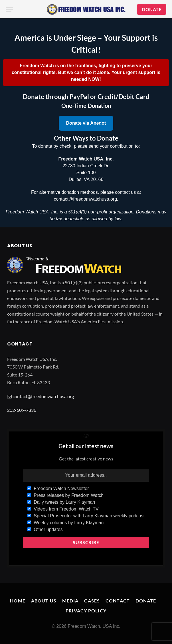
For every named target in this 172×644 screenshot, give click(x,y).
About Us (44, 601)
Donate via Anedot (86, 123)
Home (18, 601)
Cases (92, 601)
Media (70, 601)
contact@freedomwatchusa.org (85, 199)
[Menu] (9, 10)
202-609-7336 (22, 410)
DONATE (152, 9)
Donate (146, 601)
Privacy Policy (86, 611)
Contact (118, 601)
